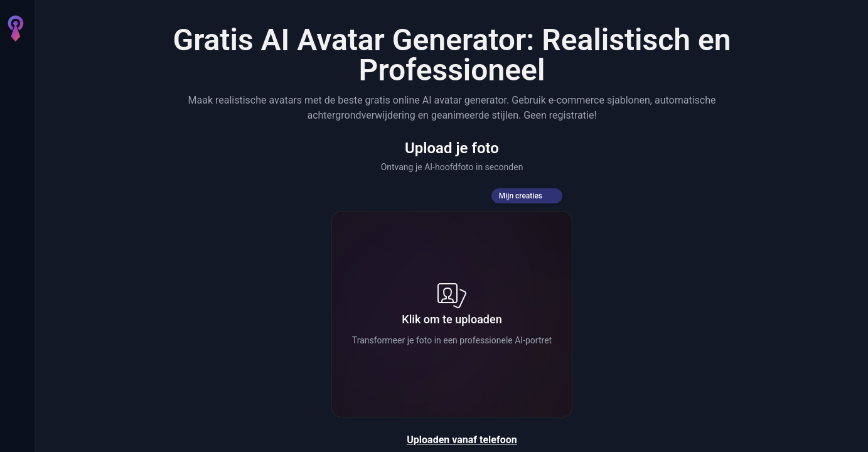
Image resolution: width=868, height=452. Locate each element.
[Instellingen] (15, 407)
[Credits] (15, 377)
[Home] (15, 65)
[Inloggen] (15, 432)
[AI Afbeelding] (15, 100)
